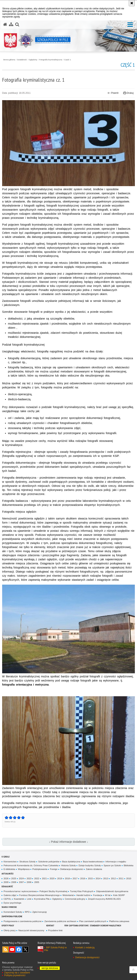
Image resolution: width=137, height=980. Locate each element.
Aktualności (8, 874)
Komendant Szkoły (13, 912)
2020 (52, 878)
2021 (44, 878)
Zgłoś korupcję (40, 912)
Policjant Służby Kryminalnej (53, 891)
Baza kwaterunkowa (93, 862)
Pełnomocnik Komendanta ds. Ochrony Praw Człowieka (31, 865)
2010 (129, 878)
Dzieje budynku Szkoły (90, 865)
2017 (75, 878)
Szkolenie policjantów (49, 862)
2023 (29, 878)
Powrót (113, 93)
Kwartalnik (19, 899)
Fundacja (98, 895)
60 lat (108, 895)
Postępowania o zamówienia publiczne (23, 921)
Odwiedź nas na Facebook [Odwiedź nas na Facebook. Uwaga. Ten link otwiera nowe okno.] (19, 949)
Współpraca (24, 869)
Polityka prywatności (15, 975)
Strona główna (9, 60)
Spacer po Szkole (112, 865)
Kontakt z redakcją (85, 948)
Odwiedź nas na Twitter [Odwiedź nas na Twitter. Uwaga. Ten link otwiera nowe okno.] (25, 949)
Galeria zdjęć (10, 895)
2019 (60, 878)
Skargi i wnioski (9, 907)
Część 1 (67, 60)
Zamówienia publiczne (12, 916)
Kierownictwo (10, 862)
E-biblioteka (9, 869)
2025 (14, 878)
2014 (98, 878)
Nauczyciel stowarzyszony (31, 930)
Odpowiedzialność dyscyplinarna (112, 891)
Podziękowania (40, 869)
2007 (21, 882)
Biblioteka (129, 865)
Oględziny (33, 60)
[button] (130, 25)
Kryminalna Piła (42, 899)
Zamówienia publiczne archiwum (60, 921)
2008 (14, 882)
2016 (83, 878)
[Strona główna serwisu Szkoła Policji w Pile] (5, 25)
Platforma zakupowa (119, 921)
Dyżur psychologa (12, 903)
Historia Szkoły (68, 865)
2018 (67, 878)
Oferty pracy (8, 925)
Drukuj (128, 93)
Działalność (22, 60)
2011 (121, 878)
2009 (6, 882)
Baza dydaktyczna (71, 862)
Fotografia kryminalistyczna (51, 60)
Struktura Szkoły (27, 862)
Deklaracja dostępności (72, 869)
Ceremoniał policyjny (75, 899)
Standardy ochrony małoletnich (105, 925)
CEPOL (7, 899)
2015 (90, 878)
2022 (37, 878)
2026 (6, 878)
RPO (27, 912)
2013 (106, 878)
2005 (37, 882)
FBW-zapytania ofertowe (77, 925)
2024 (21, 878)
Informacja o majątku (116, 862)
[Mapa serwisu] (11, 25)
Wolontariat (68, 895)
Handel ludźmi (83, 895)
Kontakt (50, 925)
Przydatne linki (55, 930)
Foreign (54, 869)
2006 (29, 882)
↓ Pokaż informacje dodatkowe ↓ (68, 842)
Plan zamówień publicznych (93, 921)
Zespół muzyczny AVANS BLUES (104, 899)
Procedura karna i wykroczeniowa (20, 891)
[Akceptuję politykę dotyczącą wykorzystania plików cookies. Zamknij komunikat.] (132, 3)
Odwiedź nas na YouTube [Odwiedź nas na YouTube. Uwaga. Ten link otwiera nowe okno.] (12, 949)
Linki (29, 899)
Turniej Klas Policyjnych (82, 891)
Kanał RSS (5, 949)
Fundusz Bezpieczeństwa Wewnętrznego (40, 895)
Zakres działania (94, 869)
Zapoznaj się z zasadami (17, 973)
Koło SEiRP (119, 895)
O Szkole (6, 857)
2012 (113, 878)
